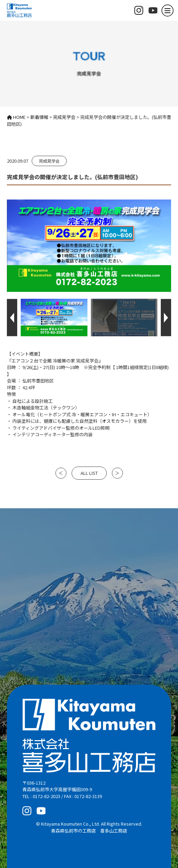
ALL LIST (89, 473)
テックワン (64, 407)
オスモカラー (115, 421)
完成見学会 (49, 161)
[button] (12, 318)
